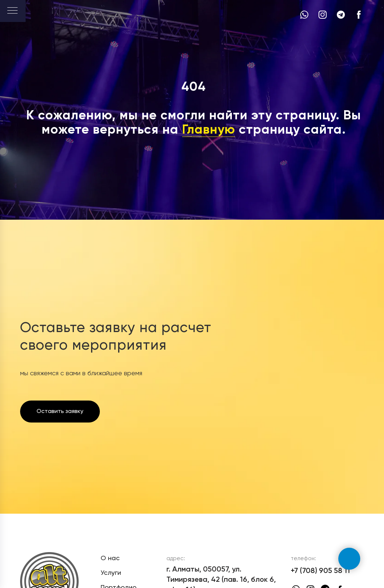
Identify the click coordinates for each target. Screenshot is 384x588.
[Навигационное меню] (12, 11)
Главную (209, 130)
